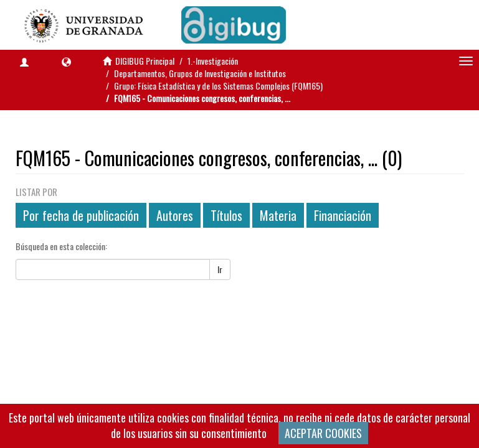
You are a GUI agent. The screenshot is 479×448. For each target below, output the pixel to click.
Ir (220, 269)
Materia (278, 215)
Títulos (226, 215)
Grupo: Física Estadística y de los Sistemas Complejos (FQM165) (218, 86)
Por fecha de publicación (81, 215)
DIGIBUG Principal (145, 61)
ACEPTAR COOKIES (323, 433)
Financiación (343, 215)
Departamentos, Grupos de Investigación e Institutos (200, 73)
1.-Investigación (213, 61)
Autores (175, 215)
